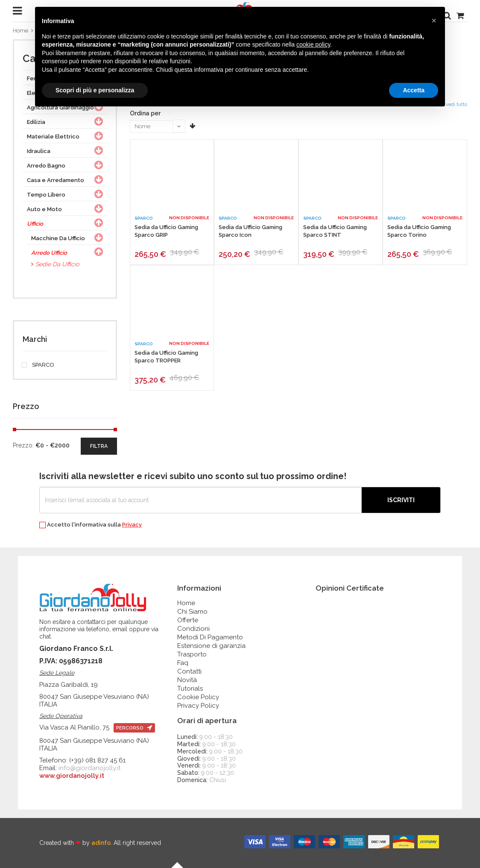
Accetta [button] (414, 90)
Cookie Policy (198, 697)
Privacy (132, 525)
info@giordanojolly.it (89, 768)
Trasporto (192, 654)
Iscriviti (401, 500)
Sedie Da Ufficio (57, 264)
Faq (183, 663)
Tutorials (190, 689)
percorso (134, 728)
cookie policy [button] (313, 44)
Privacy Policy (198, 706)
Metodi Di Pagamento (210, 637)
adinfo (101, 843)
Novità (187, 680)
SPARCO (38, 365)
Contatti (189, 671)
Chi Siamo (192, 612)
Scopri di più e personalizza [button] (95, 90)
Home (20, 31)
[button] (434, 21)
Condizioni (193, 629)
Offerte (188, 620)
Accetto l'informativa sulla (91, 525)
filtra (99, 446)
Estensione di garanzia (211, 646)
